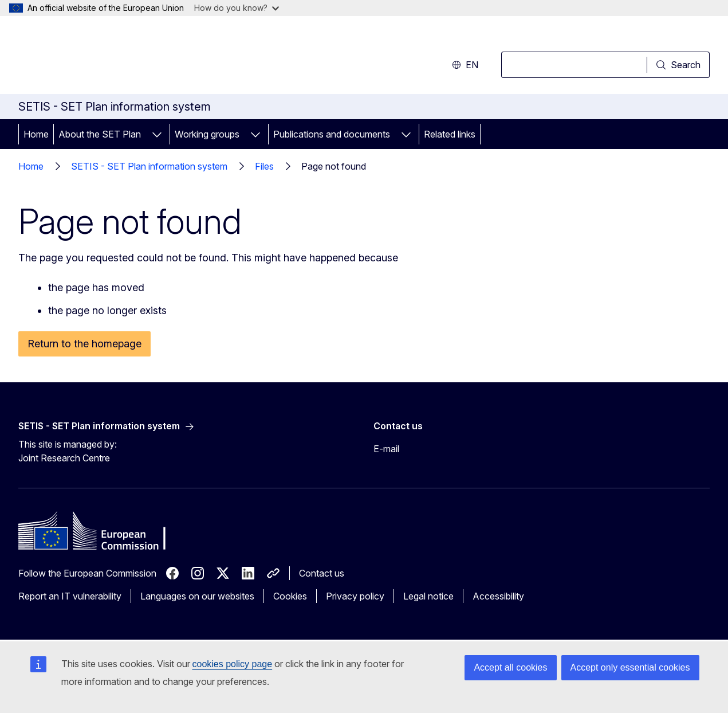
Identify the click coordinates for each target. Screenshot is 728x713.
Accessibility (498, 596)
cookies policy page (233, 664)
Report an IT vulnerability (70, 596)
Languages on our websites (197, 596)
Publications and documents (332, 134)
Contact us (322, 573)
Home (36, 134)
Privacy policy (355, 596)
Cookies (290, 596)
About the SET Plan (100, 134)
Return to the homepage (84, 344)
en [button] (465, 65)
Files (264, 166)
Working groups (207, 134)
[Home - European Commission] (111, 57)
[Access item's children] (157, 134)
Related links (450, 134)
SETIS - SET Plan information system (149, 166)
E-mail (386, 449)
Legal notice (428, 596)
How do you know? (237, 8)
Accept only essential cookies (630, 667)
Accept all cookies (510, 667)
